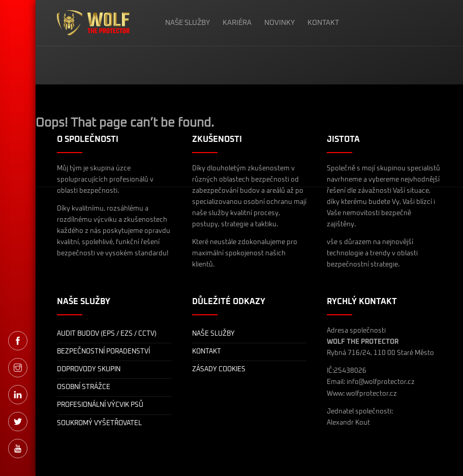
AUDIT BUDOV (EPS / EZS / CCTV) (107, 334)
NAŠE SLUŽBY (188, 23)
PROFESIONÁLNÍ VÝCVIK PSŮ (100, 405)
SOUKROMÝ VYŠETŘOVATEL (99, 423)
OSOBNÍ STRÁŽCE (84, 387)
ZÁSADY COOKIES (219, 369)
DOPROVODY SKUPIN (89, 369)
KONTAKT (323, 23)
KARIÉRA (237, 23)
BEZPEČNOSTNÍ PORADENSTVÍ (103, 352)
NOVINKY (280, 23)
